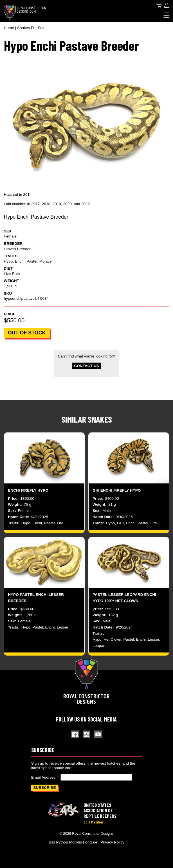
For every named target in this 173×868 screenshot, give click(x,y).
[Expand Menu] (166, 15)
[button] (87, 122)
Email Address (43, 777)
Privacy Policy (112, 842)
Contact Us (86, 366)
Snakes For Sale (31, 28)
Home (9, 28)
